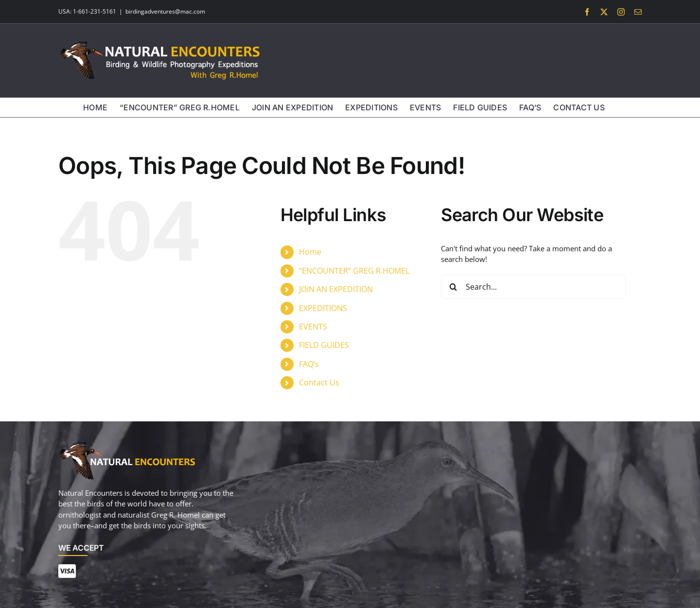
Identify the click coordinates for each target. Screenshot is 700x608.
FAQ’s (309, 364)
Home (310, 252)
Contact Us (319, 382)
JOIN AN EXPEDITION (336, 289)
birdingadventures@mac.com (165, 11)
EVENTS (313, 327)
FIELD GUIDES (324, 345)
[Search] (453, 287)
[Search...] (533, 287)
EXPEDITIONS (323, 308)
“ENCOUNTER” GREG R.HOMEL (354, 271)
